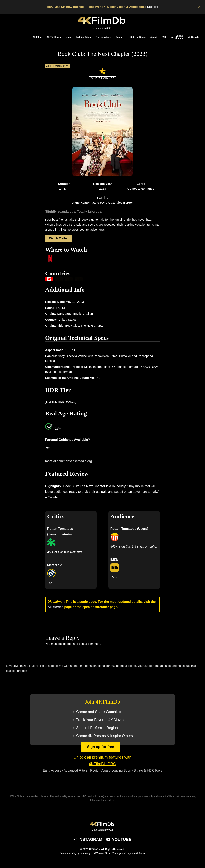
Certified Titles (83, 37)
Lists (68, 37)
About (154, 37)
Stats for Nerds (138, 37)
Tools (119, 37)
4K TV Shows (54, 37)
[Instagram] (88, 839)
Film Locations (104, 37)
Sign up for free (100, 747)
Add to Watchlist (58, 66)
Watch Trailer (59, 238)
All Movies (56, 607)
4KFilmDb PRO (103, 764)
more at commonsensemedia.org (69, 461)
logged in (69, 644)
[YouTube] (119, 839)
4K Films (37, 37)
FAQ (164, 37)
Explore (153, 7)
